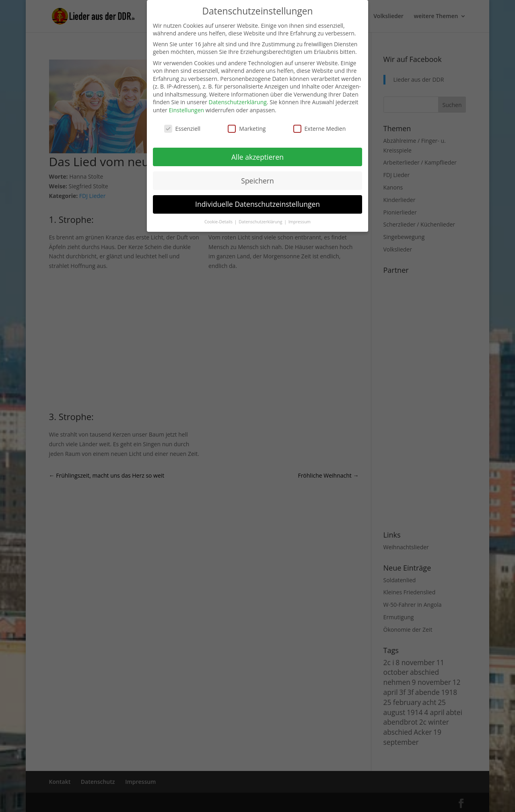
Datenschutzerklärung (238, 102)
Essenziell (182, 129)
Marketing (247, 129)
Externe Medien (320, 129)
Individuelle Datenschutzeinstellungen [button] (257, 204)
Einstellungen (186, 110)
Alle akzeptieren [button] (257, 157)
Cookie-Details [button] (219, 222)
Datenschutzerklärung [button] (261, 222)
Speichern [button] (257, 181)
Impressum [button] (300, 222)
